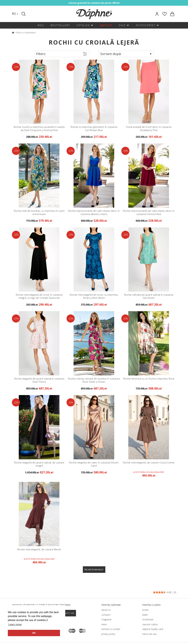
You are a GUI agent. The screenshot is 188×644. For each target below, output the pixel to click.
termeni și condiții (111, 629)
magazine (106, 619)
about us (106, 610)
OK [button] (34, 633)
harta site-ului (150, 634)
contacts (106, 615)
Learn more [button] (15, 624)
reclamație (148, 619)
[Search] (24, 14)
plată (145, 615)
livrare (145, 610)
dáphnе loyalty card (153, 629)
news (104, 624)
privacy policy (108, 634)
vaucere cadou (150, 624)
